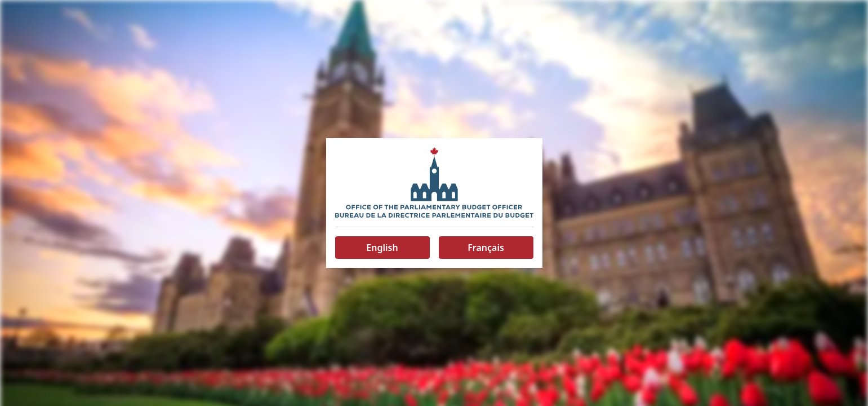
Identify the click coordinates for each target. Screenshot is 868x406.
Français (486, 248)
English (382, 248)
